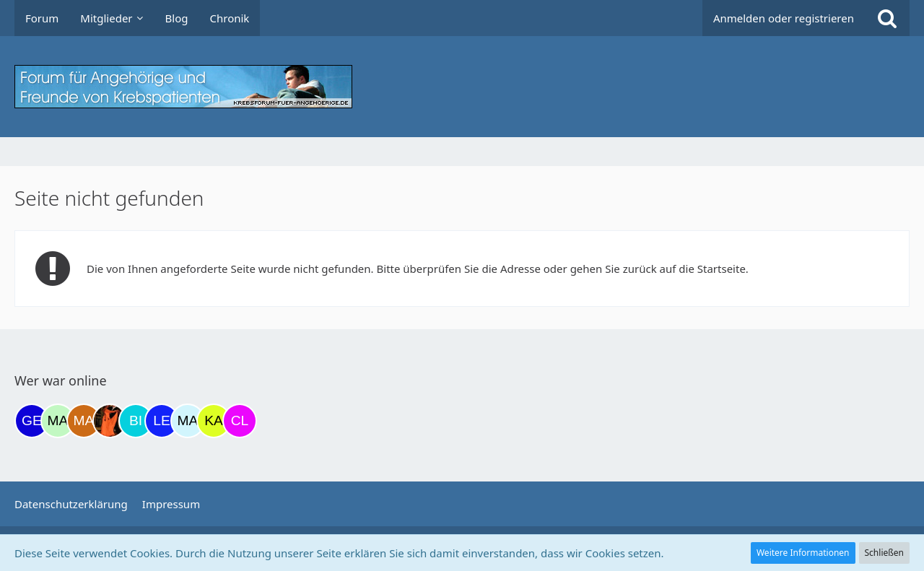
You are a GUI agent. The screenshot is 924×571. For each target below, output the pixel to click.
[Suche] (887, 18)
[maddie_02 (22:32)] (58, 421)
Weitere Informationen (803, 553)
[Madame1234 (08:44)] (84, 421)
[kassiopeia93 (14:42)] (214, 421)
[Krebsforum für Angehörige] (462, 87)
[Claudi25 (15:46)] (240, 421)
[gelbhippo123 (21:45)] (32, 421)
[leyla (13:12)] (162, 421)
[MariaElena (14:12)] (188, 421)
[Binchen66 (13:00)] (136, 421)
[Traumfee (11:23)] (110, 421)
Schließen (884, 553)
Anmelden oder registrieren (784, 18)
